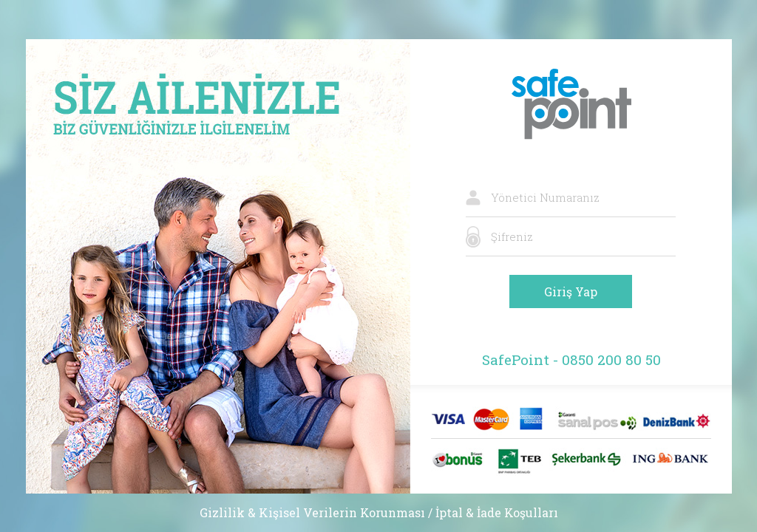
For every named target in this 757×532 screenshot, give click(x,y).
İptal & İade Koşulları (497, 512)
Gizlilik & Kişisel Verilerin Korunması (312, 512)
